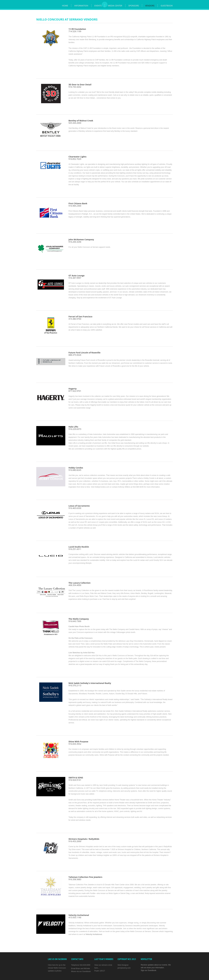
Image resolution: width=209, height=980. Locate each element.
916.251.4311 (75, 549)
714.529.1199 (77, 30)
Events (98, 6)
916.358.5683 (85, 878)
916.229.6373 (75, 428)
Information (81, 6)
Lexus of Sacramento (79, 506)
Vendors (150, 6)
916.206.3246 (81, 241)
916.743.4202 (80, 86)
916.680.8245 (76, 469)
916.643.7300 (75, 621)
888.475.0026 (84, 354)
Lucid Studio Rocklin (79, 547)
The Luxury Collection (79, 583)
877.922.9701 (75, 390)
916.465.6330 (75, 508)
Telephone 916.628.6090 (81, 965)
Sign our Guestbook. (149, 970)
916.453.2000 (84, 840)
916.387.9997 (76, 277)
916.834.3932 (78, 743)
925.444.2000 (81, 122)
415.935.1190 (79, 916)
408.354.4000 (75, 585)
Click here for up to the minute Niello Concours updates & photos (57, 968)
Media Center (115, 6)
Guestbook (167, 6)
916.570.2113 (90, 684)
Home (65, 6)
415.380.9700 (80, 318)
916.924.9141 (76, 779)
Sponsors (134, 6)
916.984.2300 (78, 205)
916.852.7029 (77, 158)
